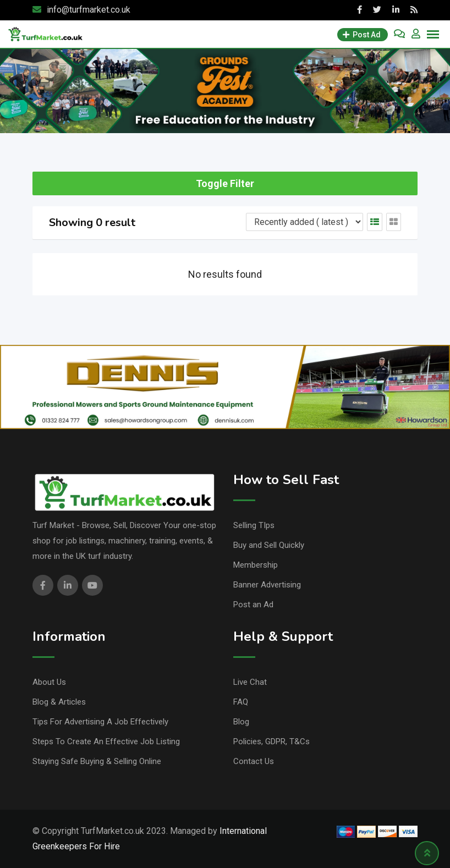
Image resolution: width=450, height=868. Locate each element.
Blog (241, 722)
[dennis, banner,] (225, 386)
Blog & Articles (59, 702)
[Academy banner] (225, 90)
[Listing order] (304, 222)
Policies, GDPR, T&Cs (271, 741)
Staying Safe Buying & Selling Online (97, 761)
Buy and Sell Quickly (269, 545)
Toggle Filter (225, 183)
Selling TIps (254, 525)
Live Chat (250, 682)
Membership (256, 565)
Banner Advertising (267, 585)
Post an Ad (253, 605)
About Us (49, 682)
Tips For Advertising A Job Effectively (100, 722)
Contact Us (254, 761)
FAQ (241, 702)
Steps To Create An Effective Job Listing (106, 741)
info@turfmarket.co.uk (89, 10)
